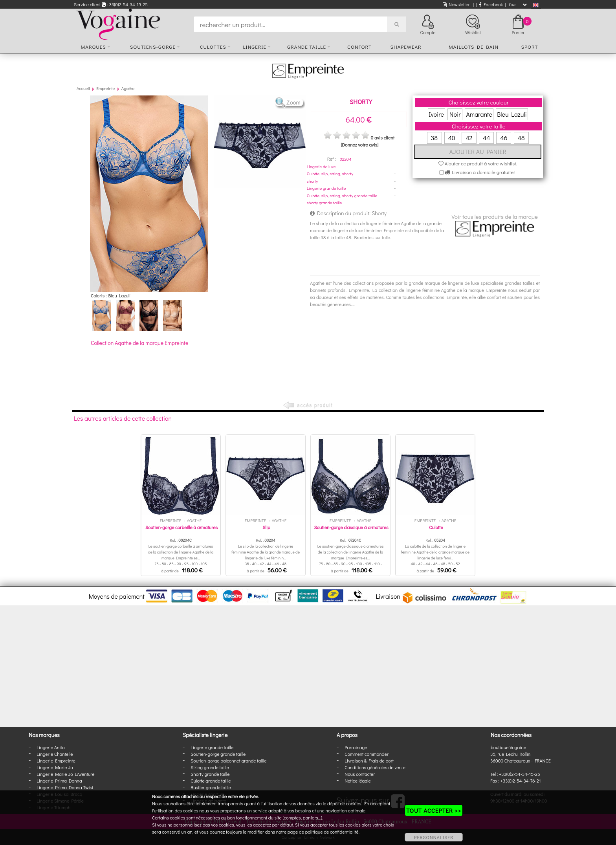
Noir (455, 114)
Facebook (491, 4)
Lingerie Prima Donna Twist (65, 787)
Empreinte (105, 88)
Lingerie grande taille (326, 188)
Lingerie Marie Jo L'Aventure (65, 774)
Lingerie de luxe (321, 166)
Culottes (213, 47)
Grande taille (307, 47)
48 (521, 138)
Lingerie (255, 47)
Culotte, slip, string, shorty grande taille (342, 195)
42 (469, 138)
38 (434, 138)
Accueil (83, 88)
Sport (529, 47)
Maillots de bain (474, 47)
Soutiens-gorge (153, 47)
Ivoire (436, 114)
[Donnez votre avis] (359, 145)
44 (486, 138)
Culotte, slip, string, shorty (330, 173)
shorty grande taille (324, 203)
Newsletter (456, 4)
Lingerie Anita (50, 747)
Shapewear (406, 47)
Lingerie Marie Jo (55, 767)
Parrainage (356, 747)
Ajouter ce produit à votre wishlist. (478, 163)
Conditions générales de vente (375, 767)
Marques (93, 47)
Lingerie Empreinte (56, 761)
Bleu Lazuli (512, 114)
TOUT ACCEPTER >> (434, 810)
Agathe (128, 88)
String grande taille (210, 767)
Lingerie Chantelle (55, 754)
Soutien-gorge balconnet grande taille (228, 761)
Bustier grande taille (211, 787)
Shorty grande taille (210, 774)
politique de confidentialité (332, 832)
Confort (359, 47)
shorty (313, 181)
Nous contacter (360, 774)
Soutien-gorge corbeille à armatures (181, 527)
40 (452, 138)
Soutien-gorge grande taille (218, 754)
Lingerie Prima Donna (59, 781)
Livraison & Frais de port (369, 761)
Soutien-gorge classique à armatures (351, 527)
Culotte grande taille (211, 781)
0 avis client (382, 137)
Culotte (436, 527)
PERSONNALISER (434, 837)
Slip (266, 527)
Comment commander (367, 754)
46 (504, 138)
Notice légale (357, 781)
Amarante (479, 114)
